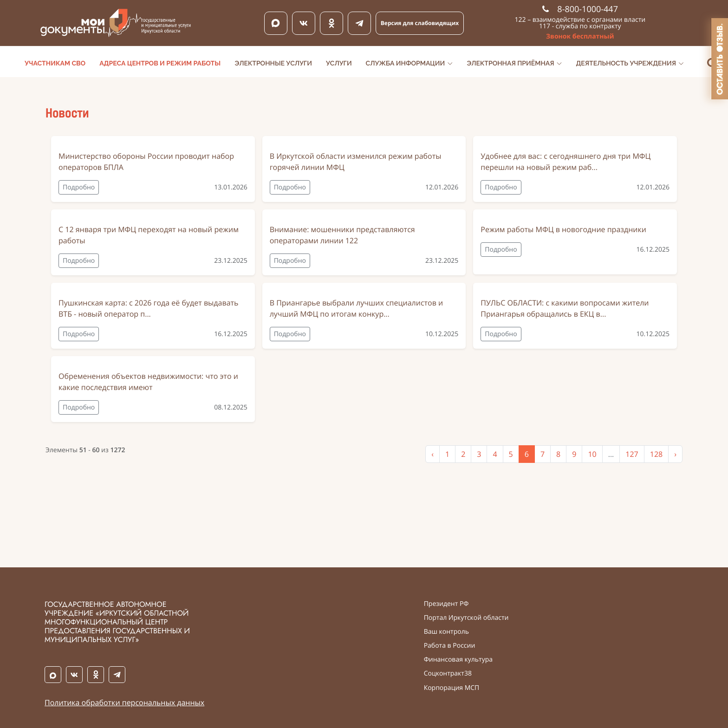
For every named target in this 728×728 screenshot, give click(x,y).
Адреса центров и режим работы (160, 64)
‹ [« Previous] (432, 454)
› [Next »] (675, 454)
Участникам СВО (55, 64)
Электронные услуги (273, 64)
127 (632, 454)
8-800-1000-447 (580, 9)
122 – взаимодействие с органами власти (580, 20)
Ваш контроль (446, 632)
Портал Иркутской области (466, 618)
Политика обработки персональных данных (124, 702)
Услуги (339, 64)
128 (656, 454)
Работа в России (450, 646)
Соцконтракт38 (448, 674)
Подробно (79, 187)
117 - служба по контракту (580, 26)
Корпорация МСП (452, 688)
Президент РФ (446, 604)
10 (592, 454)
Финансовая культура (458, 660)
